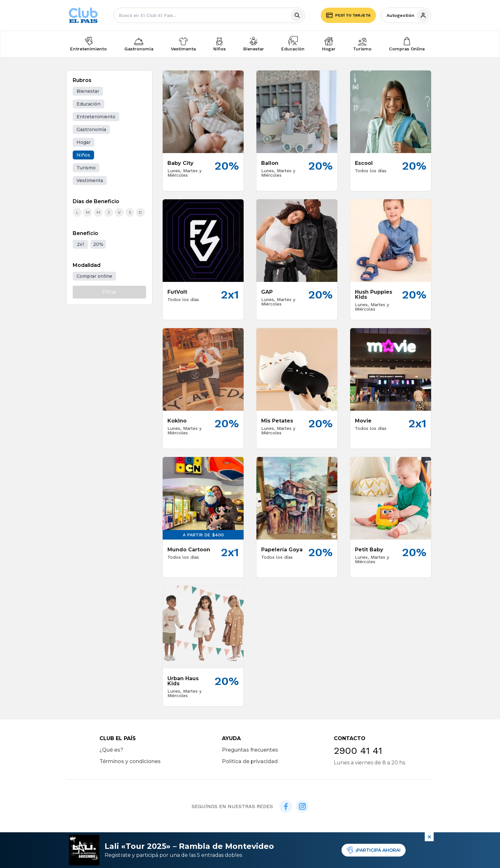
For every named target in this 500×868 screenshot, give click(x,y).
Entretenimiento (88, 49)
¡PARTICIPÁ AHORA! (374, 850)
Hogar (329, 49)
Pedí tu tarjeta (348, 15)
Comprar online (94, 276)
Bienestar (254, 49)
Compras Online (407, 49)
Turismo (362, 49)
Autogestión (408, 15)
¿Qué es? (111, 750)
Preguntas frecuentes (250, 750)
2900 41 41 (358, 750)
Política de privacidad (250, 761)
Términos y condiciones (130, 761)
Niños (220, 49)
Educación (293, 49)
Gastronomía (139, 49)
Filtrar (110, 292)
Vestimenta (183, 49)
